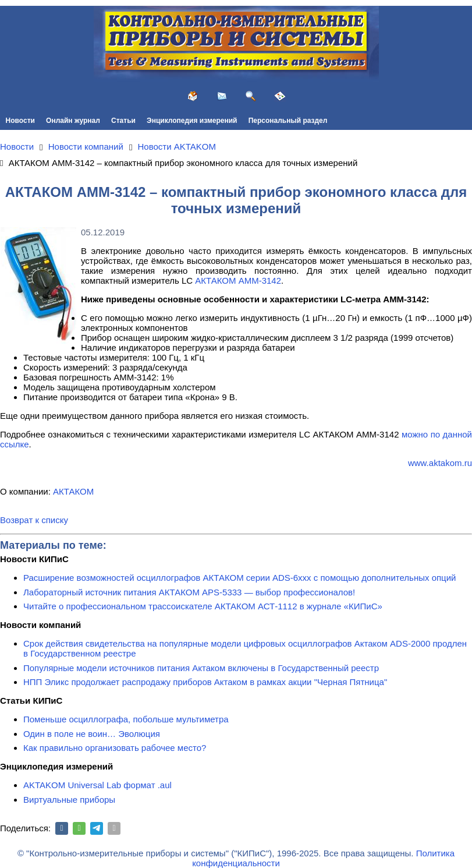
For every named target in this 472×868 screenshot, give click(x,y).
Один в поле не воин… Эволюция (92, 734)
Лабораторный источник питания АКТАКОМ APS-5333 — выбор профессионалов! (189, 592)
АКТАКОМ (73, 491)
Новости (20, 121)
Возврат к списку (34, 520)
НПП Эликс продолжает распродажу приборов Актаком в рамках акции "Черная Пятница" (205, 682)
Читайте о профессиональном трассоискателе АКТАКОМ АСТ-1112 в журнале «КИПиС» (203, 606)
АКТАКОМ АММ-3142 (238, 280)
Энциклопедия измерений (192, 121)
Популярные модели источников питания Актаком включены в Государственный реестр (201, 668)
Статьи (123, 121)
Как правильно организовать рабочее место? (115, 748)
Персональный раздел (288, 121)
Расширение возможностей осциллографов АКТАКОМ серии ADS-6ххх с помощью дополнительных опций (239, 578)
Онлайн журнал (73, 121)
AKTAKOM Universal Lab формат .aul (97, 785)
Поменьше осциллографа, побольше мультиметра (126, 719)
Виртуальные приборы (69, 800)
